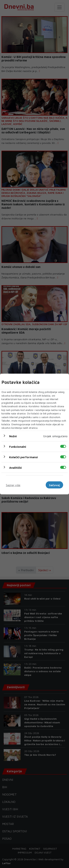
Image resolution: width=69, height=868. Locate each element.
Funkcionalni (18, 446)
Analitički (16, 467)
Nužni (13, 436)
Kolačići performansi (23, 457)
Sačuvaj (54, 485)
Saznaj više (13, 485)
